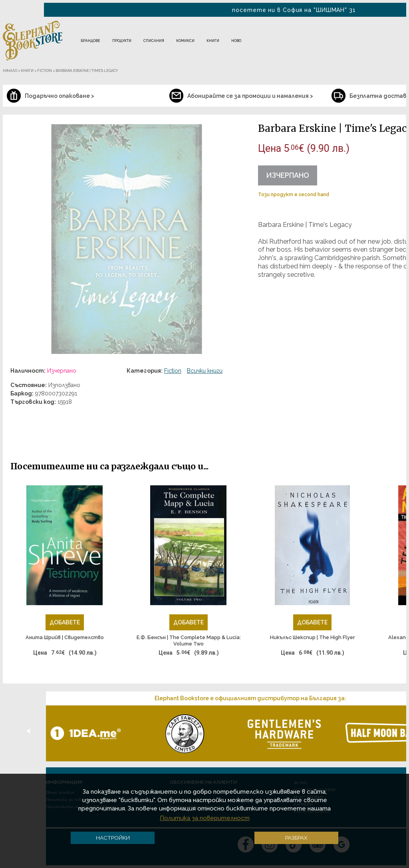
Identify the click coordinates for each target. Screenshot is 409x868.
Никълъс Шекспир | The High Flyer (313, 637)
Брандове (90, 41)
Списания (154, 41)
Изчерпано (288, 175)
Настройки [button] (113, 838)
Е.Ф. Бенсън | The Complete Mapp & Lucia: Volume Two (189, 641)
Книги (213, 41)
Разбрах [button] (296, 838)
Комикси (185, 41)
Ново (236, 41)
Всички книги (205, 371)
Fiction (173, 371)
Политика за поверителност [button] (205, 818)
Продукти (122, 41)
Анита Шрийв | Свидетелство (65, 637)
